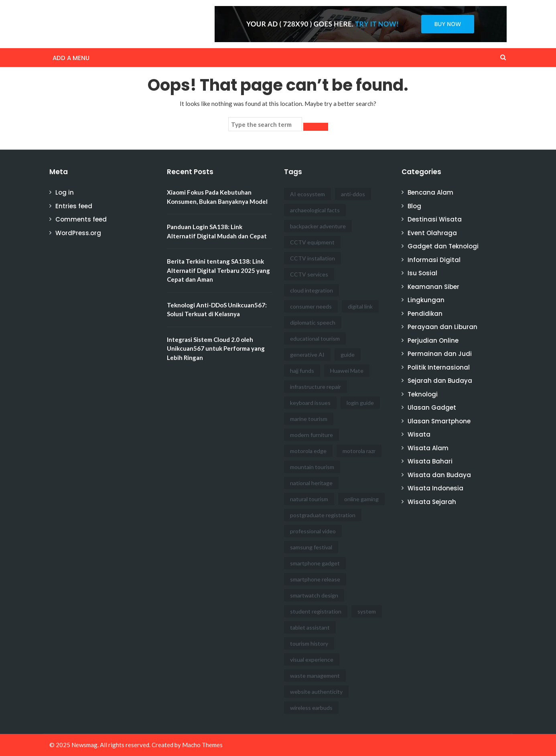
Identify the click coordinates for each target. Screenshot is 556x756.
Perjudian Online (433, 340)
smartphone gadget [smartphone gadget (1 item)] (315, 563)
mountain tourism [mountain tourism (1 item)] (312, 467)
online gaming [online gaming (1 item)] (361, 499)
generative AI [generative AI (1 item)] (307, 355)
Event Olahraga (432, 233)
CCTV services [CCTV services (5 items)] (309, 274)
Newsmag (84, 745)
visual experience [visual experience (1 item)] (312, 659)
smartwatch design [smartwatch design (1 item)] (314, 595)
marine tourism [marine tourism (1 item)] (309, 419)
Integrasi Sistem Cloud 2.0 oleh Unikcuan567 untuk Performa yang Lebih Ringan (216, 349)
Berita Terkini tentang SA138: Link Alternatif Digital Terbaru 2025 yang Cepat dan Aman (218, 270)
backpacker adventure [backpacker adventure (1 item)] (318, 226)
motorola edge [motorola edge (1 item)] (308, 451)
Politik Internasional (439, 367)
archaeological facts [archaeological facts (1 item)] (315, 210)
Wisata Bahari (430, 461)
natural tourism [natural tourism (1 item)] (309, 499)
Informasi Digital (434, 260)
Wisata (419, 434)
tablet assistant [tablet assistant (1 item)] (310, 627)
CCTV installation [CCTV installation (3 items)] (312, 258)
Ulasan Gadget (432, 407)
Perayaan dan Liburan (442, 327)
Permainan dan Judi (440, 354)
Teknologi (423, 394)
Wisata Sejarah (432, 502)
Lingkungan (426, 300)
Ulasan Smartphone (439, 421)
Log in (65, 192)
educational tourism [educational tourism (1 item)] (315, 338)
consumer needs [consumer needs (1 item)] (311, 306)
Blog (414, 206)
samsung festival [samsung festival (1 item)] (311, 547)
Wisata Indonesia (435, 488)
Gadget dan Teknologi (443, 246)
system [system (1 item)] (367, 611)
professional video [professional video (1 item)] (313, 531)
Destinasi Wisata (435, 219)
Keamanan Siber (433, 287)
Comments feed (81, 219)
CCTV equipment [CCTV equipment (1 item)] (312, 242)
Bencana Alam (430, 192)
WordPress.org (78, 233)
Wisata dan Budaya (439, 475)
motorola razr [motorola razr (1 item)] (359, 451)
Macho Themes (202, 745)
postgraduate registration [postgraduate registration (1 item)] (323, 515)
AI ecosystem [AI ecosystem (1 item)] (307, 194)
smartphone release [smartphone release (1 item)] (315, 579)
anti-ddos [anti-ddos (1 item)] (353, 194)
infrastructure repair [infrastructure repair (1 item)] (316, 387)
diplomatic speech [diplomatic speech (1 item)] (313, 322)
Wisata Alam (428, 448)
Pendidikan (425, 314)
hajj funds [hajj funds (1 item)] (302, 371)
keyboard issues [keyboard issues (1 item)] (310, 403)
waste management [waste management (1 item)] (315, 676)
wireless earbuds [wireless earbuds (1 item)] (311, 708)
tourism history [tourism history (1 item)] (309, 643)
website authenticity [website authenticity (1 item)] (316, 692)
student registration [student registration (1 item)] (316, 611)
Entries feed (74, 206)
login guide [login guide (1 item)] (360, 403)
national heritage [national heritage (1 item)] (311, 483)
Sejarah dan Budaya (440, 381)
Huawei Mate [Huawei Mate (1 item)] (347, 371)
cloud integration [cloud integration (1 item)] (311, 290)
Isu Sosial (422, 273)
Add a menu (71, 58)
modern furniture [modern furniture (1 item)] (311, 435)
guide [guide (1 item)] (348, 355)
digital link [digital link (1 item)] (360, 306)
